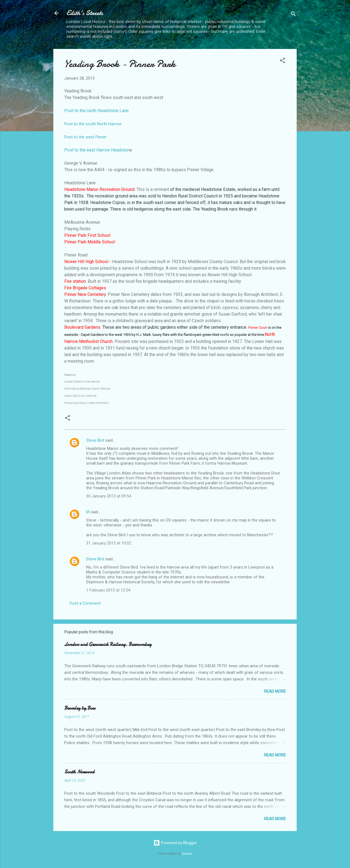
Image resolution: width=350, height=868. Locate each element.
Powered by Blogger (175, 843)
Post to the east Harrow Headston (97, 150)
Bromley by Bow (80, 708)
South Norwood (79, 772)
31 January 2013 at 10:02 (109, 543)
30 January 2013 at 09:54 (109, 496)
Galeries (187, 854)
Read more (275, 691)
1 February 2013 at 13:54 (108, 590)
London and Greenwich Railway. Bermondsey (108, 644)
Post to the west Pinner (85, 137)
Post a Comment (85, 603)
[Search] (293, 15)
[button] (282, 61)
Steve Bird (95, 440)
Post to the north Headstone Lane (97, 111)
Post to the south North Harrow (93, 124)
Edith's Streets (85, 13)
